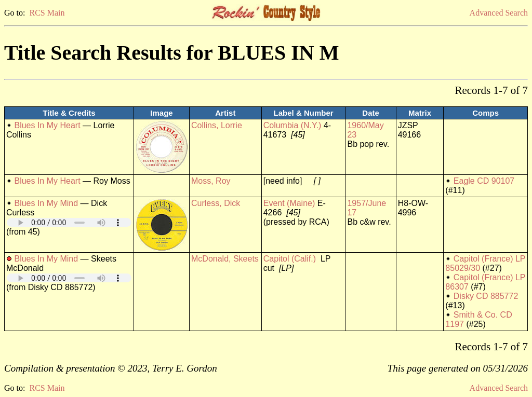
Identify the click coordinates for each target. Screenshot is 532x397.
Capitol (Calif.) (290, 259)
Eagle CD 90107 (484, 181)
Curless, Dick (216, 203)
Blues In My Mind (46, 203)
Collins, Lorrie (217, 125)
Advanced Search (499, 13)
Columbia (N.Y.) (292, 125)
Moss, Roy (211, 181)
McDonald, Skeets (225, 259)
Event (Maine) (289, 203)
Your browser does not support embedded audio (69, 222)
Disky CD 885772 (486, 296)
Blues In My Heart (47, 125)
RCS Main (47, 13)
